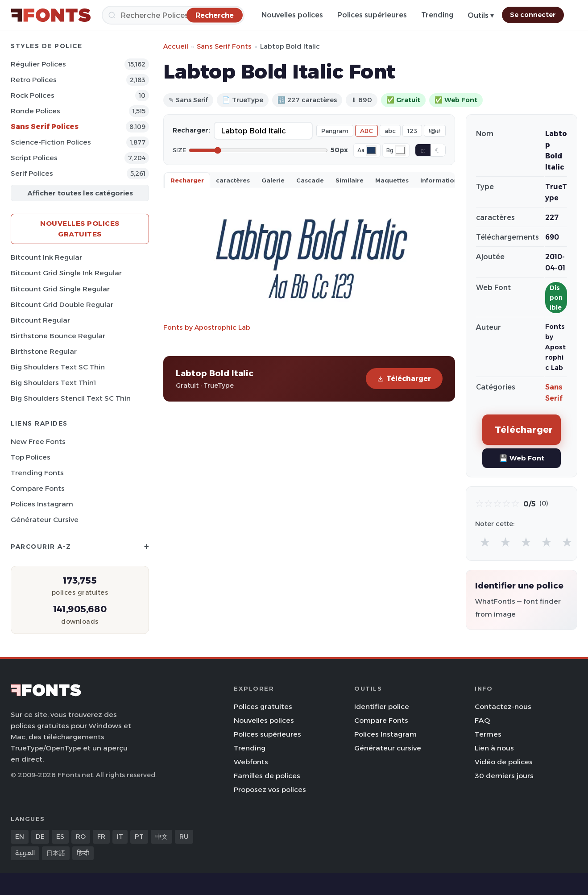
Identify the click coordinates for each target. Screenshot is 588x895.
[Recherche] (173, 15)
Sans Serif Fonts (224, 46)
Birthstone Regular (44, 351)
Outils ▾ (481, 15)
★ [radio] (485, 542)
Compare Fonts (38, 488)
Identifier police (382, 706)
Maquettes (392, 180)
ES (60, 837)
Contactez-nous (503, 706)
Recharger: (191, 130)
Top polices (31, 457)
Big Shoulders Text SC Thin (58, 367)
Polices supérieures (372, 15)
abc (390, 131)
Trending (437, 15)
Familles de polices (267, 776)
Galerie (273, 180)
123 (412, 131)
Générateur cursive (45, 520)
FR (101, 837)
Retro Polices (34, 80)
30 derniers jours (504, 776)
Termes (488, 734)
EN (20, 837)
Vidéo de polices (504, 762)
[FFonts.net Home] (51, 15)
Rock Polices (33, 95)
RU (184, 837)
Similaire (350, 180)
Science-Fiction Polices (51, 142)
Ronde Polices (35, 111)
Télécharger (404, 379)
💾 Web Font (522, 458)
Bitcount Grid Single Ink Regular (66, 273)
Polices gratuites (263, 706)
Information (439, 180)
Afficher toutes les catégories (80, 193)
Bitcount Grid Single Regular (60, 289)
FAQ (482, 720)
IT (120, 837)
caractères (233, 180)
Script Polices (34, 158)
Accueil (176, 46)
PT (139, 837)
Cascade (310, 180)
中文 (161, 837)
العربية (25, 853)
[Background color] (400, 150)
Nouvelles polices (292, 15)
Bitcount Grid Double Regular (62, 305)
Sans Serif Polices (45, 126)
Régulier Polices (38, 64)
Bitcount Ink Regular (46, 257)
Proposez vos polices (270, 789)
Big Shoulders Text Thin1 (53, 383)
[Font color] (371, 150)
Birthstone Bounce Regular (58, 336)
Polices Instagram (42, 504)
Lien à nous (494, 748)
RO (81, 837)
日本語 (56, 853)
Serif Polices (32, 173)
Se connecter (533, 15)
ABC (366, 131)
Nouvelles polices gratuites (80, 229)
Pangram (335, 131)
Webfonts (251, 762)
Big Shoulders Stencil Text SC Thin (71, 398)
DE (40, 837)
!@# (435, 131)
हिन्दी (83, 853)
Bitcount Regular (40, 320)
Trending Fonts (37, 473)
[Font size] (258, 150)
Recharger (187, 180)
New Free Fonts (38, 441)
